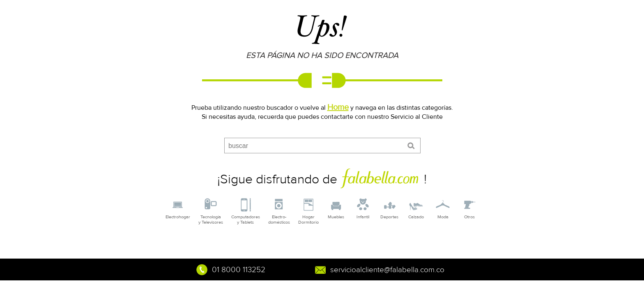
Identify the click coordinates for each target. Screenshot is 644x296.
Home (338, 107)
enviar (412, 146)
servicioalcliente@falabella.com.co (387, 270)
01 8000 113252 (239, 270)
